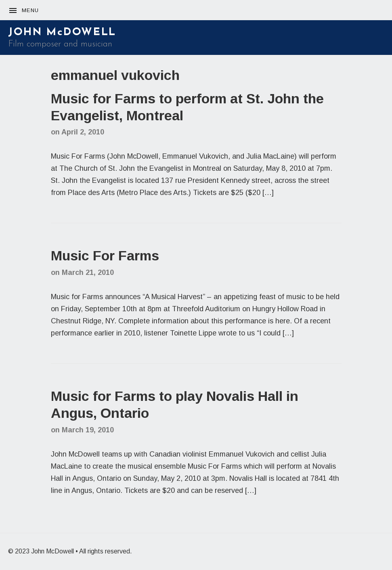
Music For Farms (105, 256)
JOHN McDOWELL (62, 32)
